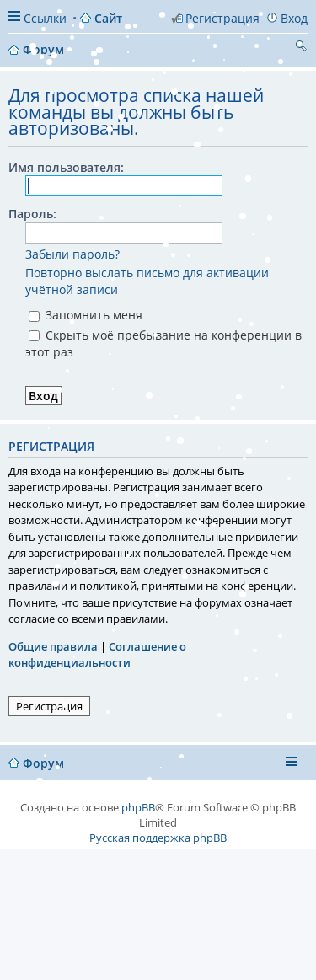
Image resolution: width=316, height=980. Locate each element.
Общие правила (53, 646)
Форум (43, 763)
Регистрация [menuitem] (222, 18)
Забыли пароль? (72, 254)
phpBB (138, 807)
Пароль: (32, 214)
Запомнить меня (86, 315)
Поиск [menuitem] (301, 48)
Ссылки (45, 18)
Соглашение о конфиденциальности (97, 655)
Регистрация (49, 706)
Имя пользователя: (66, 167)
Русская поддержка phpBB (158, 838)
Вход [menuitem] (294, 18)
